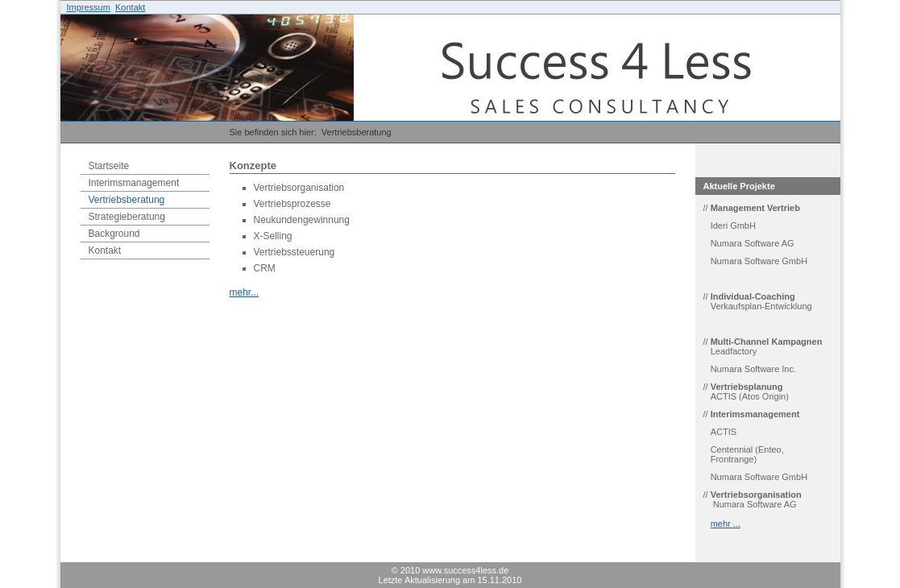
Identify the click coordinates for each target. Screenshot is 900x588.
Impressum (89, 7)
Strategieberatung (127, 217)
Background (114, 234)
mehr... (245, 292)
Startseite (109, 166)
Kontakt (130, 7)
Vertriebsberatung (357, 132)
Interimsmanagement (134, 183)
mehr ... (726, 524)
